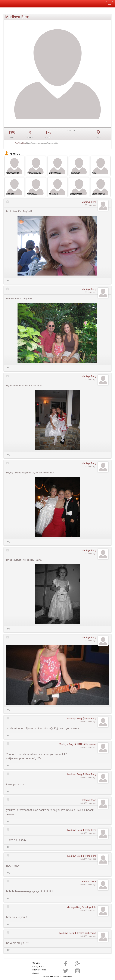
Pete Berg (89, 719)
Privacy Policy (38, 966)
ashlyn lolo (89, 907)
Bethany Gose (89, 800)
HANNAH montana (85, 744)
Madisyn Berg (89, 202)
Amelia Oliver (89, 882)
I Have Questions (39, 970)
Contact (36, 973)
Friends (12, 153)
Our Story (36, 963)
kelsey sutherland (85, 933)
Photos (30, 137)
